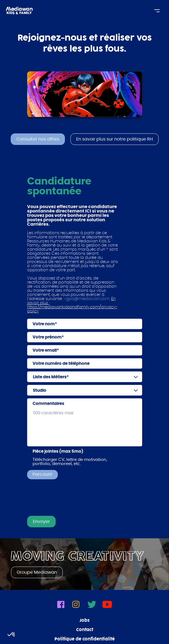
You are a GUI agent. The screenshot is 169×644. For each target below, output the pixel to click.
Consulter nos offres (38, 139)
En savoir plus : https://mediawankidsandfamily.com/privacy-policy (72, 305)
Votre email (45, 350)
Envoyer (41, 522)
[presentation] (69, 500)
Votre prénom (47, 337)
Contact (85, 630)
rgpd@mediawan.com (87, 299)
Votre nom (44, 324)
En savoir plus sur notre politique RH (114, 139)
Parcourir (42, 474)
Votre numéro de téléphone (61, 364)
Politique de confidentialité (85, 639)
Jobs (84, 621)
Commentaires (48, 404)
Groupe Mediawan (37, 572)
